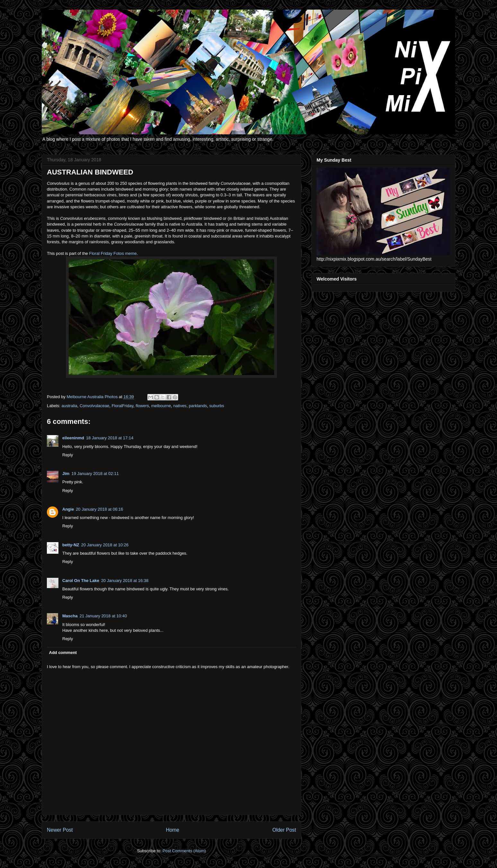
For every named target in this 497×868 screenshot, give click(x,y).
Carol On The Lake (81, 581)
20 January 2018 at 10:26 (105, 545)
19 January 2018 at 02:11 (95, 474)
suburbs (217, 406)
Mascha (70, 616)
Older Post (284, 830)
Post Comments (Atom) (184, 851)
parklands (198, 406)
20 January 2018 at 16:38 (125, 581)
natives (180, 406)
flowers (142, 406)
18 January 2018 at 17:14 (110, 438)
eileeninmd (73, 438)
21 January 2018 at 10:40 (103, 616)
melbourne (161, 406)
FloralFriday (123, 406)
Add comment (63, 653)
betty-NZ (71, 545)
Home (173, 830)
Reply (68, 455)
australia (70, 406)
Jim (66, 474)
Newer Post (60, 830)
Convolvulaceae (95, 406)
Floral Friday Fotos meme (113, 253)
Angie (68, 509)
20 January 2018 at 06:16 (99, 509)
